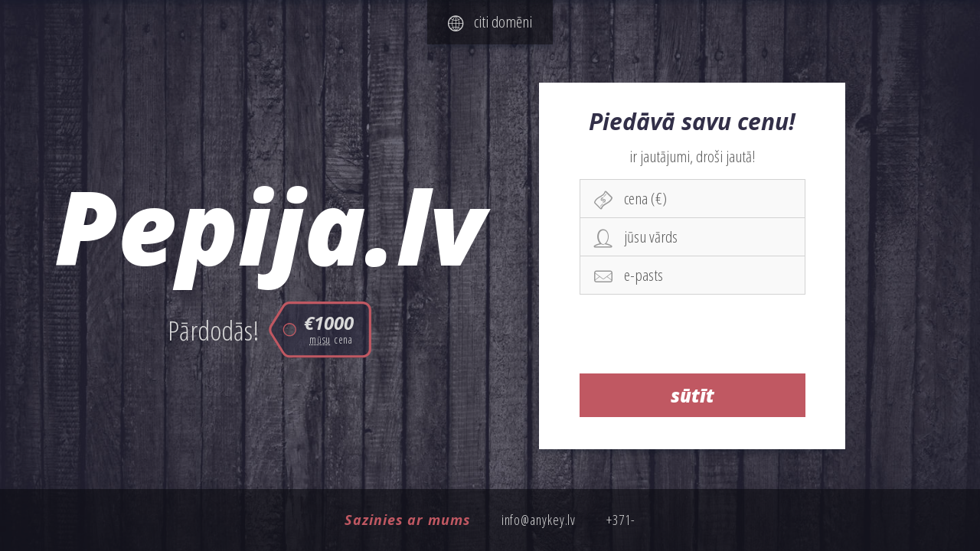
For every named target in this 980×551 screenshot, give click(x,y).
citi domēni (490, 21)
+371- (621, 520)
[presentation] (693, 334)
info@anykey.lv (539, 520)
